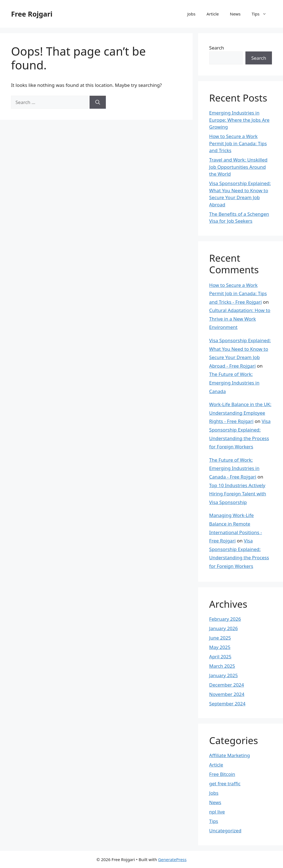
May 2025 (220, 647)
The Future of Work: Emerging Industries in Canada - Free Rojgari (234, 468)
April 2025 (220, 657)
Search (217, 48)
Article (213, 14)
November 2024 (227, 694)
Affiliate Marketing (230, 755)
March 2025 (222, 666)
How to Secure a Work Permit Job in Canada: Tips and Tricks (238, 143)
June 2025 (220, 638)
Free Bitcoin (222, 774)
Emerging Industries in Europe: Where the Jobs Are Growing (239, 120)
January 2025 (224, 675)
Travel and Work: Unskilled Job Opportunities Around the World (238, 167)
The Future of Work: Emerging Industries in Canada (234, 383)
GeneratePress (172, 859)
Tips (262, 14)
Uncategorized (225, 831)
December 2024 (227, 685)
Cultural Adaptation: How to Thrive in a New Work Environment (240, 319)
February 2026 (225, 619)
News (235, 14)
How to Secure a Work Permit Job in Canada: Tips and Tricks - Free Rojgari (238, 293)
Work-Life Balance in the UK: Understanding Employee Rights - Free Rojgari (240, 413)
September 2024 (227, 704)
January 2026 (224, 628)
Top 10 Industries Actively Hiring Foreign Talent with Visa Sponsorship (238, 494)
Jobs (192, 14)
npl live (217, 812)
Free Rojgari (32, 14)
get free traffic (225, 783)
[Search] (98, 102)
